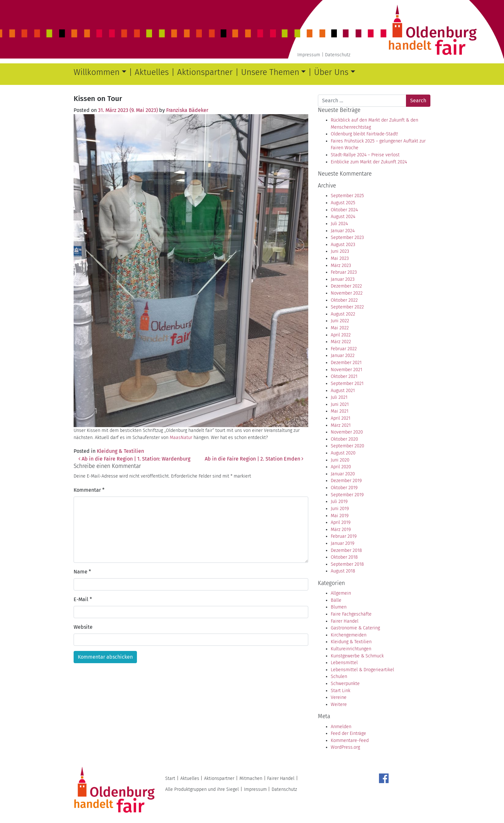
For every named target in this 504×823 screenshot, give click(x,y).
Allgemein (341, 593)
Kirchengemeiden (349, 635)
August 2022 (343, 314)
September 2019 (347, 495)
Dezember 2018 (346, 550)
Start (170, 778)
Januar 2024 (343, 231)
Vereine (339, 697)
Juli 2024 (339, 224)
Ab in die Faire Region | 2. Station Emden (254, 459)
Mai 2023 (340, 258)
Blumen (339, 607)
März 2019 (341, 530)
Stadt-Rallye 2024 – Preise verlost (365, 155)
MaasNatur (181, 438)
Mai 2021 (340, 411)
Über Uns (331, 72)
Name (82, 572)
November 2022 (347, 293)
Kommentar (89, 490)
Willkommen (97, 72)
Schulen (339, 677)
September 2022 (347, 307)
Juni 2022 (340, 321)
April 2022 (341, 335)
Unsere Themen (270, 72)
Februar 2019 (344, 536)
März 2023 (341, 265)
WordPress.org (345, 747)
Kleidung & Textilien (120, 451)
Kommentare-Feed (350, 741)
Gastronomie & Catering (355, 628)
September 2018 (347, 564)
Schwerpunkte (345, 684)
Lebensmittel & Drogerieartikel (362, 670)
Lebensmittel (344, 663)
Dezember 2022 (346, 286)
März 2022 (341, 342)
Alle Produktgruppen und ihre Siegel (202, 789)
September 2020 (347, 446)
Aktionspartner (205, 72)
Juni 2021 (340, 404)
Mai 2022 (340, 328)
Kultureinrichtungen (351, 649)
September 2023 (347, 238)
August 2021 (343, 391)
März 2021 (341, 425)
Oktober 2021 (344, 376)
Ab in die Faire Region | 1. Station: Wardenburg (134, 459)
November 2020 (347, 432)
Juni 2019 (340, 509)
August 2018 (343, 571)
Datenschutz (338, 55)
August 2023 (343, 245)
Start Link (341, 691)
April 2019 (341, 522)
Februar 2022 (344, 349)
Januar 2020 (343, 474)
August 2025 (343, 203)
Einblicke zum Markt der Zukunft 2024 (369, 162)
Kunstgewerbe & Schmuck (357, 656)
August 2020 (343, 453)
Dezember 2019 (346, 481)
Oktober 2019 (344, 488)
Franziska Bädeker (187, 110)
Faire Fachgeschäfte (351, 614)
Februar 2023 (344, 272)
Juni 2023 (340, 251)
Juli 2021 (339, 397)
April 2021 (341, 418)
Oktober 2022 (344, 300)
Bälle (336, 600)
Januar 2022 (343, 356)
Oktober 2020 (344, 439)
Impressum (309, 55)
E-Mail (83, 599)
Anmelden (341, 727)
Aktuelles (152, 72)
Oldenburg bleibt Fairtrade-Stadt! (364, 134)
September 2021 (347, 384)
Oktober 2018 (344, 557)
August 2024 (343, 217)
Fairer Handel (345, 621)
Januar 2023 (343, 279)
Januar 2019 (342, 543)
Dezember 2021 (346, 363)
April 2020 (341, 467)
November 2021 (346, 370)
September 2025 (347, 196)
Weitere (339, 704)
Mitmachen (251, 778)
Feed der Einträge (348, 733)
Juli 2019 (339, 502)
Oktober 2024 (344, 210)
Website (83, 627)
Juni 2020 (340, 460)
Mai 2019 (340, 516)
